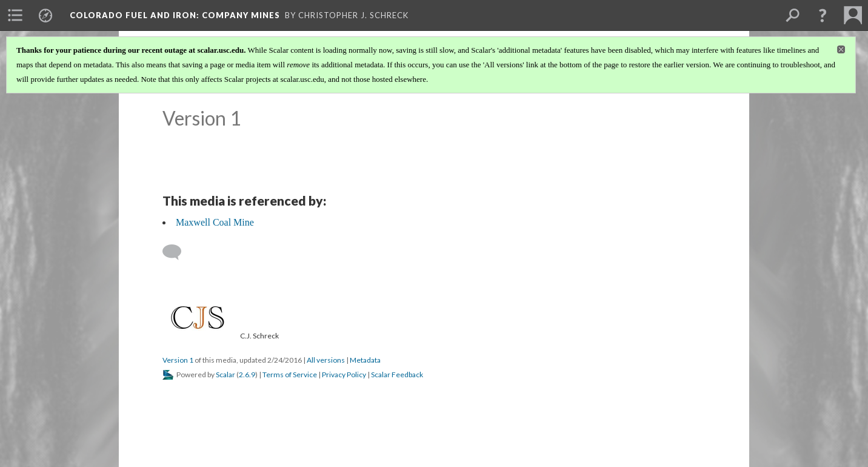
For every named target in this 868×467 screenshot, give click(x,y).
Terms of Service (290, 375)
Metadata (365, 360)
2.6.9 (247, 375)
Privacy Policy (344, 375)
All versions (326, 360)
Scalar (225, 375)
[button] (823, 15)
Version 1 (178, 360)
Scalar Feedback (397, 375)
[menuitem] (15, 15)
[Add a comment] (177, 252)
